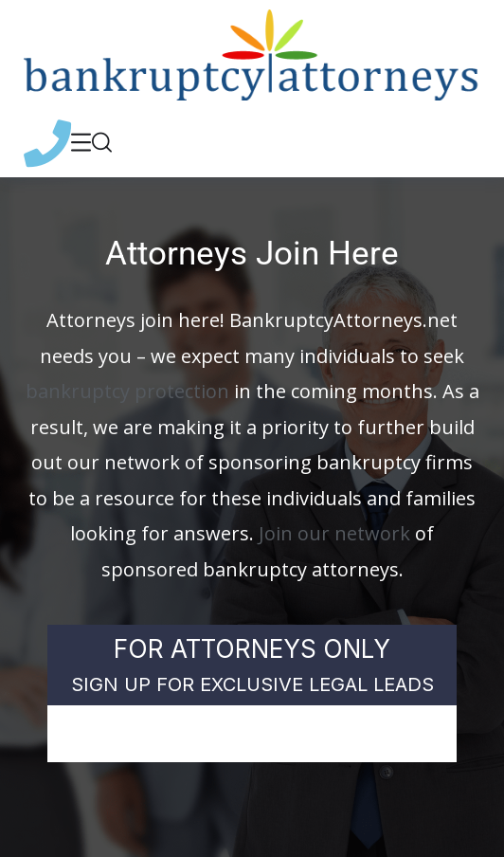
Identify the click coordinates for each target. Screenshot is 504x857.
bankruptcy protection (127, 391)
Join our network (334, 533)
